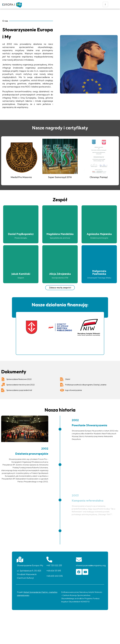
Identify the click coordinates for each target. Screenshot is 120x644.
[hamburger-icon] (105, 4)
